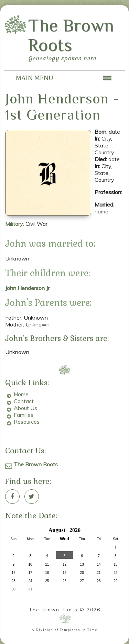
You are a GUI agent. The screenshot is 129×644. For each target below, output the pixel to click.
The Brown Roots (36, 464)
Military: (15, 224)
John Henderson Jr (27, 288)
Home (21, 394)
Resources (27, 422)
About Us (25, 408)
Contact (24, 401)
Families (24, 415)
